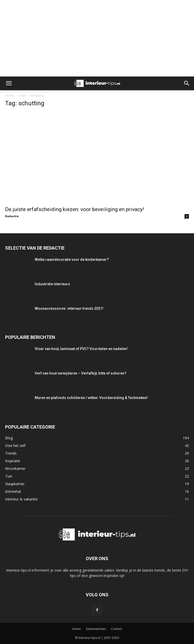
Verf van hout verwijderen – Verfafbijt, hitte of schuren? (81, 373)
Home (10, 95)
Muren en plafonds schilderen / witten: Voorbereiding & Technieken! (91, 398)
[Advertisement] (97, 38)
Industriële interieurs (52, 284)
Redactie (12, 216)
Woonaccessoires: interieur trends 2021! (69, 308)
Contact (116, 629)
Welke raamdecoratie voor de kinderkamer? (72, 260)
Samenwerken (96, 629)
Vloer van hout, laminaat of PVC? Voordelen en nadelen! (81, 349)
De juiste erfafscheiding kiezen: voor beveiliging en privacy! (75, 209)
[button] (9, 83)
